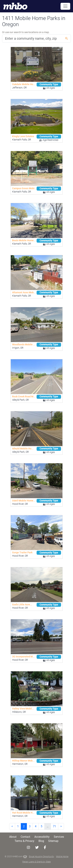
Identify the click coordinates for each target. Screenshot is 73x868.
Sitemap (53, 841)
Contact (25, 837)
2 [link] (24, 826)
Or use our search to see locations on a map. (26, 32)
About (13, 837)
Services (59, 837)
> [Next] (61, 826)
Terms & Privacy (24, 841)
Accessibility (42, 837)
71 (54, 826)
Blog (41, 841)
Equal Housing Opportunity (42, 857)
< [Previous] (12, 826)
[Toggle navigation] (65, 6)
